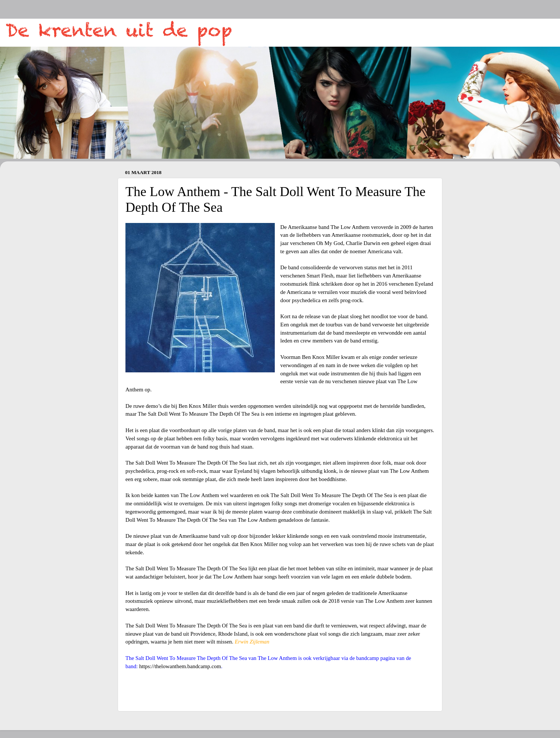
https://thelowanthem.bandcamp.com (180, 666)
